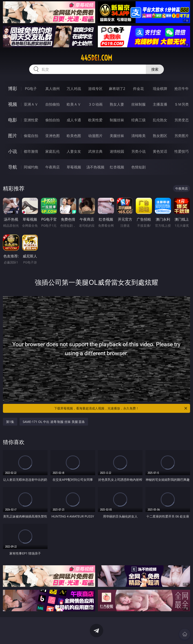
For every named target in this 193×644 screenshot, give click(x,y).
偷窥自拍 (31, 136)
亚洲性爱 (31, 120)
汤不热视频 (95, 167)
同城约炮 (31, 167)
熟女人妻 (117, 104)
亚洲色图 (53, 136)
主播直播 (160, 104)
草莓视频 (74, 167)
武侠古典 (95, 151)
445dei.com (96, 58)
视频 (13, 104)
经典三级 (138, 120)
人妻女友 (74, 151)
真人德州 (53, 89)
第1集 (10, 422)
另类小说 (138, 151)
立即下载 (128, 634)
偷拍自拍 (53, 120)
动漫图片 (95, 136)
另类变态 (182, 120)
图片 (13, 136)
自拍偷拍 (53, 104)
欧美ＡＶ (74, 104)
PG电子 (31, 89)
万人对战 (74, 89)
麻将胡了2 (117, 89)
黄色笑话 (160, 151)
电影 (13, 120)
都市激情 (31, 151)
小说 (13, 151)
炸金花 (138, 89)
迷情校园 (117, 151)
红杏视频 (117, 167)
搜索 (155, 69)
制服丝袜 (117, 120)
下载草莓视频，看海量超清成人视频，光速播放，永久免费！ (121, 408)
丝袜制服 (138, 104)
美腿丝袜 (117, 136)
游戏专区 (95, 89)
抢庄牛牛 (182, 89)
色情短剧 (138, 167)
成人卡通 (74, 120)
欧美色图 (74, 136)
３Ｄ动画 (95, 104)
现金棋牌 (160, 89)
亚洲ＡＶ (31, 104)
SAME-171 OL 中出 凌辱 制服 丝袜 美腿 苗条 (54, 422)
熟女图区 (160, 136)
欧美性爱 (95, 120)
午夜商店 (53, 167)
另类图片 (182, 136)
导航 (13, 167)
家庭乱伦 (53, 151)
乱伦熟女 (160, 120)
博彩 (13, 88)
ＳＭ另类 (182, 104)
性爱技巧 (182, 151)
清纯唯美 (138, 136)
